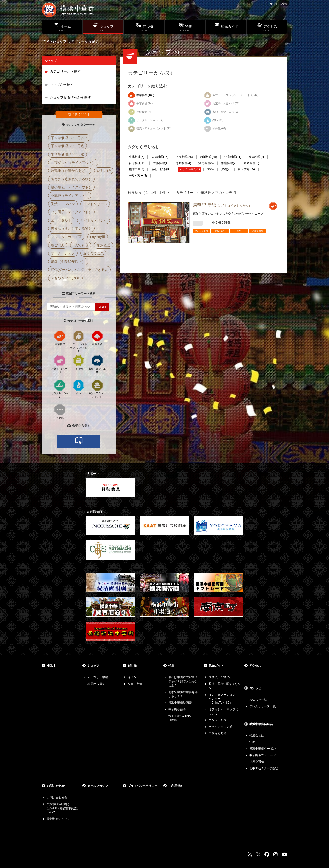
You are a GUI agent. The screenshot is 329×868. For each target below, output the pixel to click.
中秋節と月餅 (218, 733)
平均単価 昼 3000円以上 (69, 138)
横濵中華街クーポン (263, 749)
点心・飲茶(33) (161, 169)
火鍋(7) (226, 169)
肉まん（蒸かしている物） (71, 228)
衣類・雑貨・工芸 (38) (222, 111)
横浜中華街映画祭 (180, 703)
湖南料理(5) (206, 163)
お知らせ (255, 688)
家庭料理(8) (251, 163)
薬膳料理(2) (229, 163)
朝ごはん (58, 245)
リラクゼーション (60, 389)
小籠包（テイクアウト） (70, 196)
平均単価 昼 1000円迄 (68, 154)
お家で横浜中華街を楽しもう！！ (183, 694)
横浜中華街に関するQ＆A (225, 686)
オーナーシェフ (63, 253)
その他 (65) (215, 127)
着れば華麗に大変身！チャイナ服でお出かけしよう (183, 681)
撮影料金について (59, 819)
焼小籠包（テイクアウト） (71, 187)
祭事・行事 (135, 684)
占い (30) (214, 119)
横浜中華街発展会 (261, 724)
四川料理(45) (208, 157)
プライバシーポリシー (143, 786)
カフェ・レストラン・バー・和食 (79, 341)
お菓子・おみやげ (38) (222, 102)
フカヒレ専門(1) (189, 169)
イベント (134, 677)
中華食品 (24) (140, 102)
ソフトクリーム (95, 204)
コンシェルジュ (219, 720)
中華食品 (97, 338)
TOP (45, 41)
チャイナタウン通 (221, 727)
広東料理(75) (160, 157)
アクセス (255, 666)
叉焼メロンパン (63, 204)
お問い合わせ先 (57, 798)
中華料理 (60, 338)
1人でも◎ (81, 245)
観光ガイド (216, 666)
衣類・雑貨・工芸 (97, 364)
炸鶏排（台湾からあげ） (70, 171)
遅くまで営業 (93, 253)
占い (79, 387)
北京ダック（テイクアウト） (73, 163)
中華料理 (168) (141, 94)
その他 (60, 411)
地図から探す (96, 684)
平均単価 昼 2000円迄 (68, 146)
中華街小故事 (177, 709)
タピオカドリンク (93, 220)
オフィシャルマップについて (224, 711)
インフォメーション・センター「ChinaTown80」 (224, 699)
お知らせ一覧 (258, 700)
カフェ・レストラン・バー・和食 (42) (231, 94)
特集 (171, 666)
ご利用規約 (176, 786)
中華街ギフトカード (263, 755)
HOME (51, 666)
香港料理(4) (161, 163)
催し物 (132, 666)
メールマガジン (98, 786)
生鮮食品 (79, 362)
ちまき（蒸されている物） (71, 179)
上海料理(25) (184, 157)
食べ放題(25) (246, 169)
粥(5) (211, 169)
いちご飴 (104, 171)
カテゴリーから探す (65, 71)
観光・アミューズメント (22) (150, 127)
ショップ (93, 666)
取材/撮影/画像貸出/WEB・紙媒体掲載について (62, 808)
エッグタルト (61, 220)
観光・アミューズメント (97, 389)
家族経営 (104, 245)
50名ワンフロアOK (66, 278)
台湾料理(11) (137, 163)
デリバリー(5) (138, 176)
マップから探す (62, 84)
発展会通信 (257, 762)
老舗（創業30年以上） (68, 262)
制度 (252, 742)
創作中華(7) (137, 169)
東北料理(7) (137, 157)
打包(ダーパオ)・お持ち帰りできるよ (79, 270)
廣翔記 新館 (222, 205)
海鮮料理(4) (183, 163)
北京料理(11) (233, 157)
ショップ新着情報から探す (70, 97)
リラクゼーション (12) (146, 119)
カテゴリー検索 (98, 677)
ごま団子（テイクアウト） (71, 212)
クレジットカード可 (66, 237)
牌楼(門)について (220, 677)
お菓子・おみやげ (60, 364)
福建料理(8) (256, 157)
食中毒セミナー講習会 (264, 768)
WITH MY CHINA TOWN (180, 718)
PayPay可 (98, 237)
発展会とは (257, 735)
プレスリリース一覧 (263, 706)
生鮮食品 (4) (140, 111)
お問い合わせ (56, 786)
